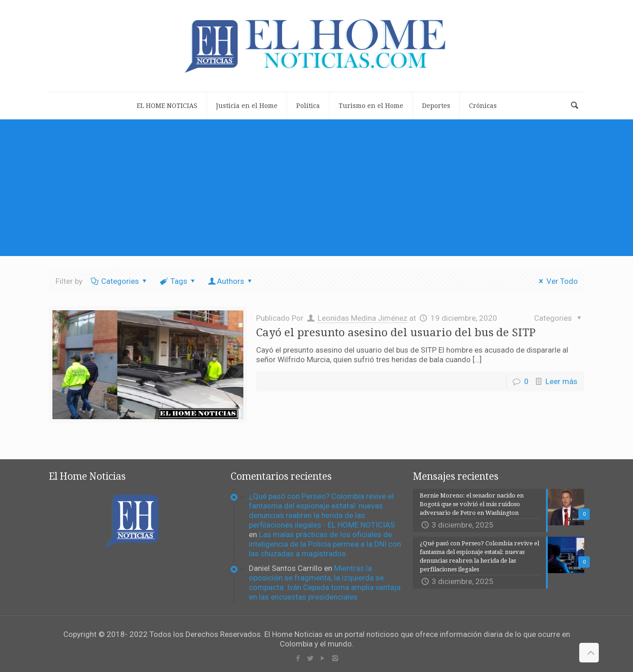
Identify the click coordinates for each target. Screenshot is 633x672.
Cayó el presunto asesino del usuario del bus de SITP (396, 333)
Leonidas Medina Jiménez (363, 318)
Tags (178, 281)
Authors (231, 281)
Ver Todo (557, 281)
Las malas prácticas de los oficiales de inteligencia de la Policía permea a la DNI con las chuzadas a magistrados (325, 544)
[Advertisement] (317, 188)
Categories (120, 281)
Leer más (561, 381)
